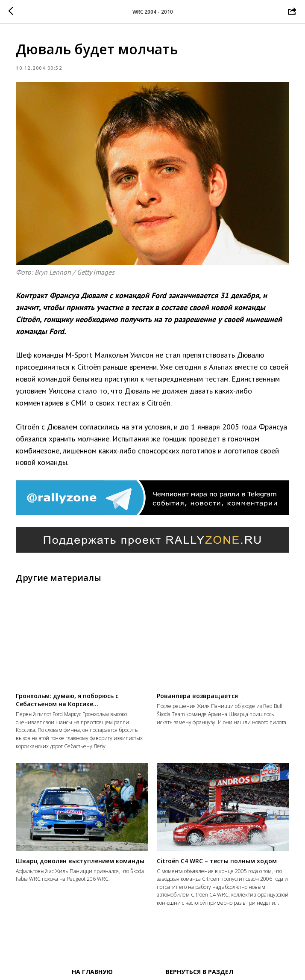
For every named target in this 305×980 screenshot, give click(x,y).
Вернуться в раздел (199, 972)
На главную (92, 972)
